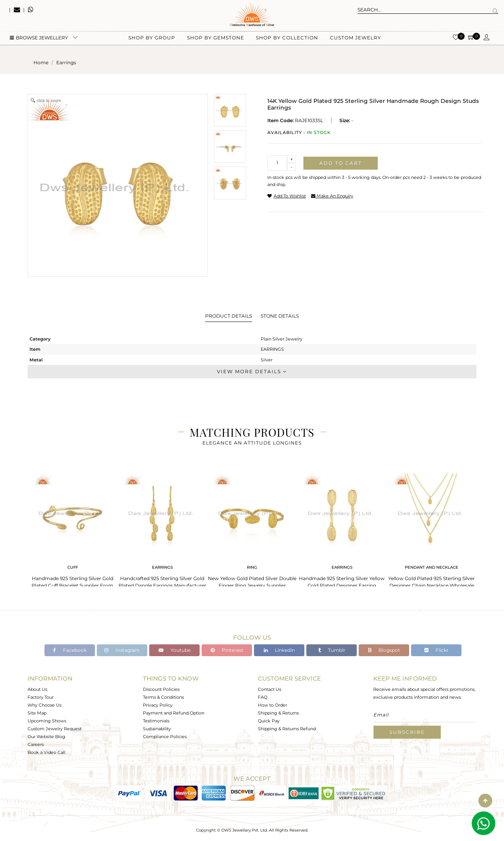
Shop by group (152, 40)
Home (41, 62)
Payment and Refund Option (174, 713)
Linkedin (279, 650)
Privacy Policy (158, 705)
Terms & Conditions (163, 697)
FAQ (263, 697)
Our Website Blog (46, 737)
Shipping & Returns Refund (287, 729)
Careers (36, 744)
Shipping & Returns (278, 713)
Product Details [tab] (229, 316)
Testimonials (156, 721)
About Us (37, 689)
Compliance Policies (165, 737)
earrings (66, 62)
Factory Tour (41, 697)
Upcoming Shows (47, 721)
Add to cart (341, 163)
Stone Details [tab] (280, 316)
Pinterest (227, 650)
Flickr (436, 650)
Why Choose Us (44, 705)
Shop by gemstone (216, 40)
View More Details (252, 371)
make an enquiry (332, 196)
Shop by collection (287, 40)
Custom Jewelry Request (55, 729)
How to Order (272, 705)
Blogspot (384, 650)
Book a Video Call (46, 752)
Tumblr (332, 650)
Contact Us (270, 689)
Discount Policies (161, 689)
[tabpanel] (72, 532)
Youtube (175, 650)
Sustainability (157, 729)
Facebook (70, 650)
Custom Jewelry (356, 40)
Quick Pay (269, 721)
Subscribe (407, 732)
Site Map (37, 713)
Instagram (122, 650)
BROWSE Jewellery (39, 40)
